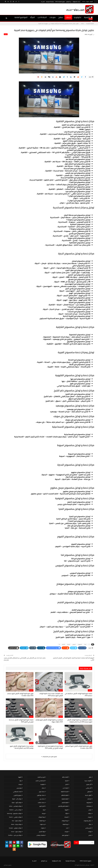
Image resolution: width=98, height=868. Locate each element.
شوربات (90, 817)
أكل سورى (89, 784)
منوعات (53, 17)
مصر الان (6, 865)
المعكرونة (89, 803)
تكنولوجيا (78, 17)
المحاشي (89, 792)
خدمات (68, 17)
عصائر (90, 824)
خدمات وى (42, 799)
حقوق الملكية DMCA (60, 2)
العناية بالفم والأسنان (63, 806)
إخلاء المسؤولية (76, 2)
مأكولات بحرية (88, 781)
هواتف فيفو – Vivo (17, 821)
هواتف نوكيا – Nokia (16, 824)
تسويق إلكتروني (18, 795)
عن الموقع (69, 2)
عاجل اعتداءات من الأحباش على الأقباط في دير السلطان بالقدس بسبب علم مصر (25, 659)
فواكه (90, 832)
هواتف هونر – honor (16, 832)
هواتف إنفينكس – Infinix (15, 806)
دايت (67, 828)
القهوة (66, 810)
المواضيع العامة (21, 17)
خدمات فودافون (41, 795)
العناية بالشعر (65, 803)
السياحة (66, 817)
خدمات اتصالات (41, 803)
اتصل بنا (43, 2)
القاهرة (64, 644)
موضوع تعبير (65, 835)
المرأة (32, 17)
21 (89, 644)
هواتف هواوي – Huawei (15, 828)
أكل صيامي (89, 788)
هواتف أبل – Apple (17, 799)
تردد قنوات (42, 824)
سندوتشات (89, 806)
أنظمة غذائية (65, 777)
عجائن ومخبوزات (88, 821)
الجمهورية (80, 644)
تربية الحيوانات (65, 821)
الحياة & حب (42, 17)
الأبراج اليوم (42, 806)
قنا (59, 644)
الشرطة (69, 644)
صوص (90, 810)
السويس (74, 644)
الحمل (67, 784)
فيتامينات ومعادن (41, 835)
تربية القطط (65, 824)
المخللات (89, 799)
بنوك (44, 810)
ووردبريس (19, 788)
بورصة (43, 813)
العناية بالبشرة (65, 799)
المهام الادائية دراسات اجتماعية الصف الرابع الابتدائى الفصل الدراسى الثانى (74, 659)
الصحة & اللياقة (65, 792)
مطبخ (61, 17)
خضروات (43, 828)
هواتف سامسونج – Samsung (14, 813)
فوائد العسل (42, 832)
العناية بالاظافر (65, 795)
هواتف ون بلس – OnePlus (15, 835)
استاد (85, 644)
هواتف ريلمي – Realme (15, 810)
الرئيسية (88, 17)
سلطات (90, 813)
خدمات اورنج (42, 792)
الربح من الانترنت (41, 777)
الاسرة (67, 781)
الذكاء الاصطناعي (17, 792)
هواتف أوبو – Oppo (17, 803)
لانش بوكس (88, 828)
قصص (90, 835)
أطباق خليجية (88, 795)
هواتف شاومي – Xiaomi (15, 817)
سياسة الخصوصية (50, 2)
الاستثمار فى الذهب (40, 781)
